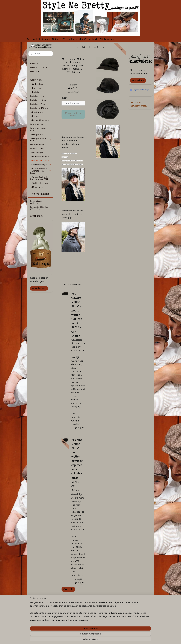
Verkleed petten (38, 149)
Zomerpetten (36, 134)
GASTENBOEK (37, 216)
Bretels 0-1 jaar (38, 96)
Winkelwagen (107, 39)
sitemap (86, 640)
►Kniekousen (36, 112)
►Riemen (35, 116)
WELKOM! (35, 64)
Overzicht (68, 589)
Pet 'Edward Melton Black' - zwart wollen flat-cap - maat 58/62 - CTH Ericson (78, 315)
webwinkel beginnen (99, 640)
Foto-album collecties (36, 202)
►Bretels (35, 92)
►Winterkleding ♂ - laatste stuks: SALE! (41, 171)
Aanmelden (138, 80)
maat (64, 98)
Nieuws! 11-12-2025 (40, 68)
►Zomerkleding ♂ (41, 165)
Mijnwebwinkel (118, 640)
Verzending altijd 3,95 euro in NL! (81, 39)
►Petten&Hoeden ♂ (40, 120)
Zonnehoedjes (37, 153)
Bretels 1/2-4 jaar (39, 100)
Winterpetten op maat (41, 129)
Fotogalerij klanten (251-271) (41, 208)
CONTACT (35, 72)
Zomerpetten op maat (41, 139)
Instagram (45, 39)
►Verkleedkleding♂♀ (40, 183)
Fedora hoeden (37, 145)
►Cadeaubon (37, 84)
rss (91, 640)
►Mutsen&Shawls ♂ (40, 157)
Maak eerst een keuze (73, 114)
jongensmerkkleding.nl (140, 90)
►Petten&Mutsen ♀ (40, 161)
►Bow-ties (36, 88)
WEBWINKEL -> (38, 80)
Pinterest (57, 39)
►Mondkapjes (37, 187)
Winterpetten (37, 124)
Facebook (32, 39)
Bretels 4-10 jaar (38, 104)
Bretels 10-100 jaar (39, 108)
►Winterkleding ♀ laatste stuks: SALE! (40, 178)
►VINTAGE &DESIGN (40, 194)
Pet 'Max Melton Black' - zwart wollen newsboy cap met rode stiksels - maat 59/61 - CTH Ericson (77, 465)
